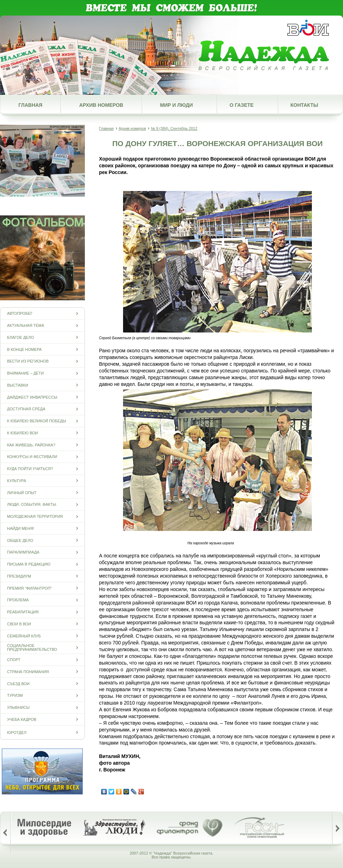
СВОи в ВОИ (19, 624)
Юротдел (17, 732)
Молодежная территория (35, 517)
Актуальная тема (26, 326)
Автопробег (20, 314)
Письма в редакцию (29, 564)
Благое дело (21, 337)
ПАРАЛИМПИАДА (23, 552)
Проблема (18, 600)
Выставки (18, 385)
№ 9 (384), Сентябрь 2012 (174, 128)
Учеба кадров (22, 719)
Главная (30, 105)
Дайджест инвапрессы (32, 397)
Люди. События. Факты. (32, 505)
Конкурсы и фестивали (32, 457)
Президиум (19, 576)
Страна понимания (28, 672)
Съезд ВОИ (18, 684)
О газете (242, 105)
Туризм (15, 696)
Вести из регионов (28, 361)
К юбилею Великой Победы (37, 421)
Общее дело (20, 540)
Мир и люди (176, 105)
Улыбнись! (18, 708)
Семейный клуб (24, 636)
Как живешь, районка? (31, 445)
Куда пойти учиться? (30, 469)
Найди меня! (21, 528)
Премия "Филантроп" (29, 588)
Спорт (14, 660)
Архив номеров (101, 105)
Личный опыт (22, 493)
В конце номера (24, 349)
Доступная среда (26, 409)
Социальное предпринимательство (32, 648)
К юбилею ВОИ (22, 433)
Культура (17, 481)
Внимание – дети (25, 373)
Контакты (304, 105)
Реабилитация (23, 612)
